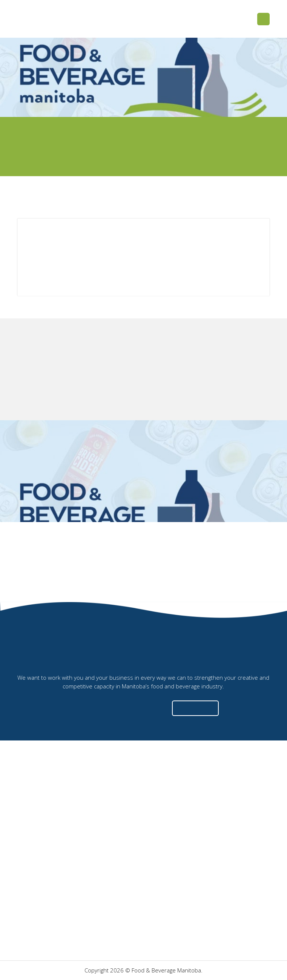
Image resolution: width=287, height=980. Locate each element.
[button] (263, 19)
